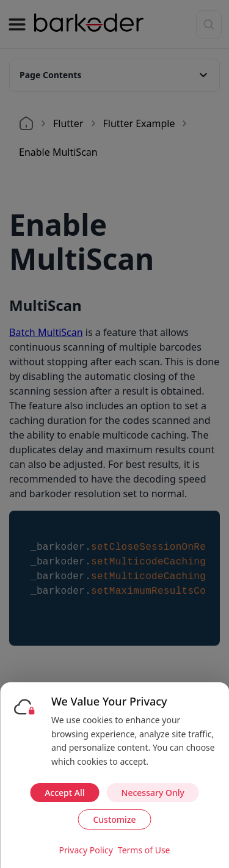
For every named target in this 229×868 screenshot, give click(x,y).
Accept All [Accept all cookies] (64, 793)
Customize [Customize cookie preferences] (114, 819)
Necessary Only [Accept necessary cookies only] (153, 793)
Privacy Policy (85, 850)
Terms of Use (144, 850)
